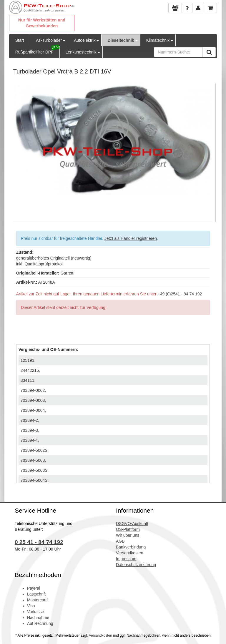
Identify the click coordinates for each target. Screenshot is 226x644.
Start (20, 40)
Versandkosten (100, 635)
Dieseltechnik (121, 40)
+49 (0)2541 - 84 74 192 (180, 294)
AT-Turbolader (49, 40)
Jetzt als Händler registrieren (131, 238)
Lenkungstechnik (81, 52)
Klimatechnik (158, 40)
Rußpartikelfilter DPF (34, 52)
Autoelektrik (85, 40)
